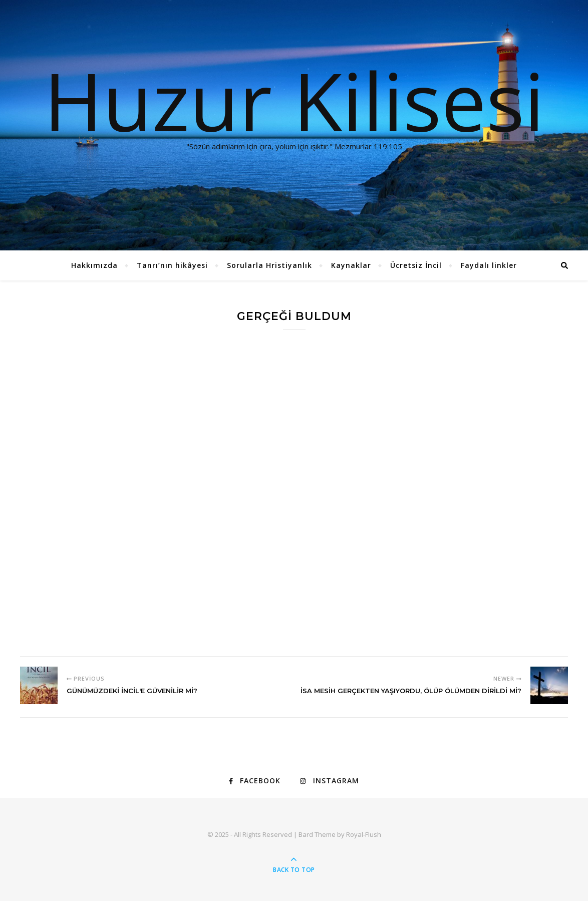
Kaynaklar (351, 265)
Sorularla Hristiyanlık (269, 265)
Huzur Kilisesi (294, 100)
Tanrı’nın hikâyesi (172, 265)
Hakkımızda (94, 265)
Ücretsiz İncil (416, 265)
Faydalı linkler (489, 265)
